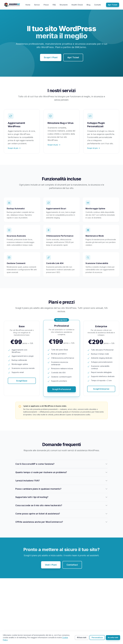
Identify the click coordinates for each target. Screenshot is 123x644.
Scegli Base (22, 381)
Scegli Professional (61, 389)
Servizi (37, 5)
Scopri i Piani (51, 57)
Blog (88, 5)
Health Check (77, 5)
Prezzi (46, 5)
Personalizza (97, 637)
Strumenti (64, 5)
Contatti (98, 5)
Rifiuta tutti (82, 637)
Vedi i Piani (51, 565)
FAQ (54, 5)
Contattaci (72, 565)
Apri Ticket (113, 5)
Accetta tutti (113, 637)
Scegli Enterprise (101, 389)
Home (28, 5)
